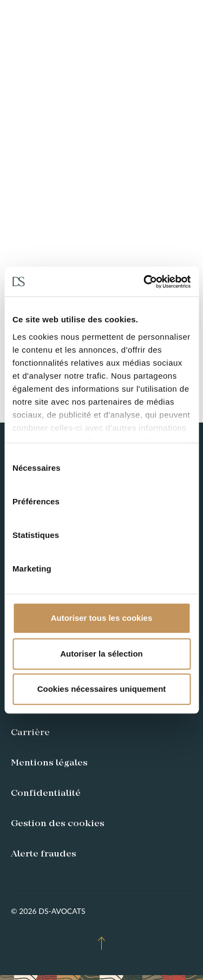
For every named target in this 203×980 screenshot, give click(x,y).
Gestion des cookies (58, 824)
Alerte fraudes (44, 854)
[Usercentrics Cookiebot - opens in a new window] (145, 282)
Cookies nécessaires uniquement (102, 689)
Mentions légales (49, 763)
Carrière (30, 733)
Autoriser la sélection (101, 654)
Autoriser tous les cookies (102, 618)
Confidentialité (46, 794)
